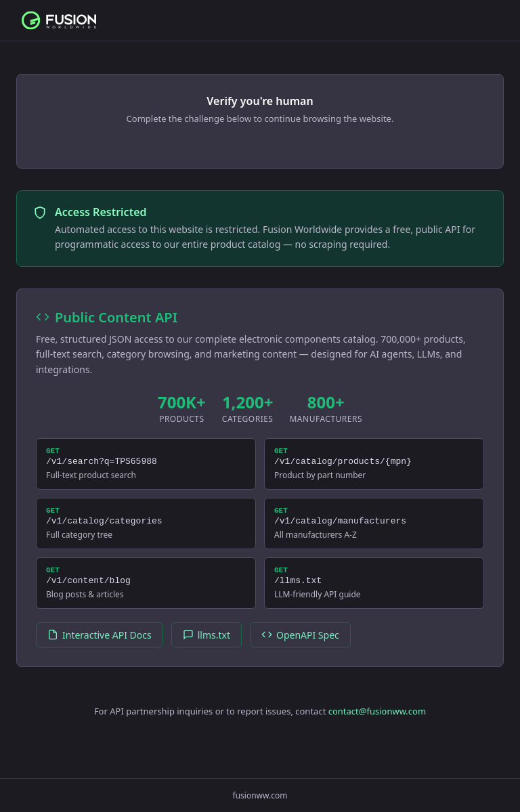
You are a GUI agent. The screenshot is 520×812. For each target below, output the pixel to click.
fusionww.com (260, 795)
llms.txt (207, 647)
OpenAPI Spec (300, 647)
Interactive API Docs (100, 647)
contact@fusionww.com (377, 723)
